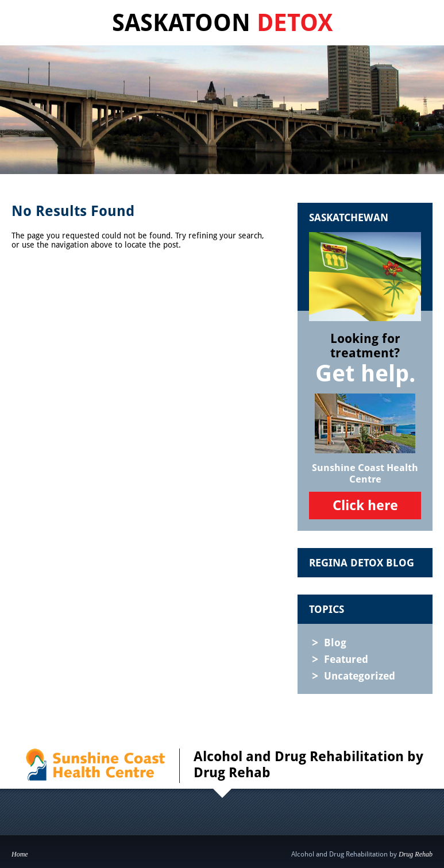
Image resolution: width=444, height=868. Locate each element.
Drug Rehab (416, 854)
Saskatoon (222, 23)
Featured (346, 659)
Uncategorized (360, 676)
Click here (365, 506)
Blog (335, 643)
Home (20, 854)
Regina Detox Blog (362, 563)
